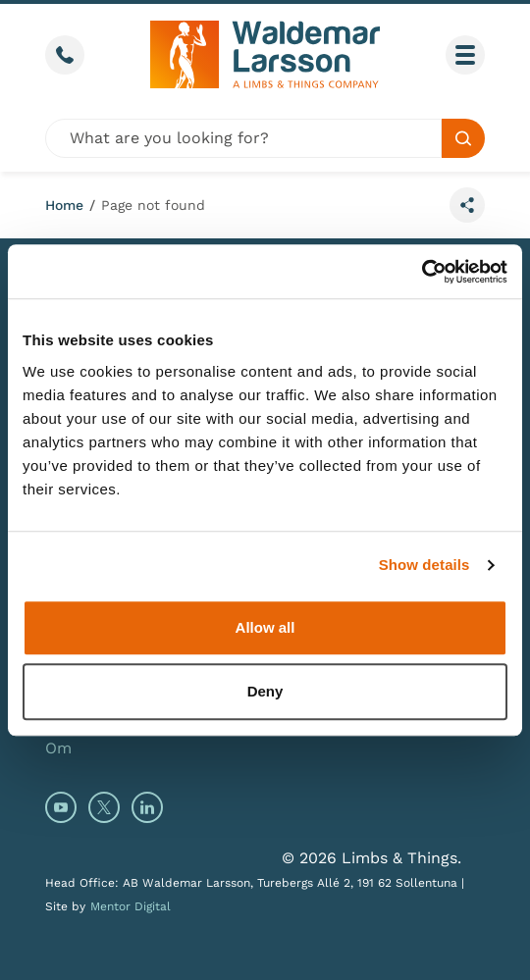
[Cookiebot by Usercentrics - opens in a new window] (422, 272)
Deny (265, 691)
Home (64, 205)
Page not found (153, 205)
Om (58, 748)
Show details (424, 565)
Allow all (265, 627)
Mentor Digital (131, 906)
